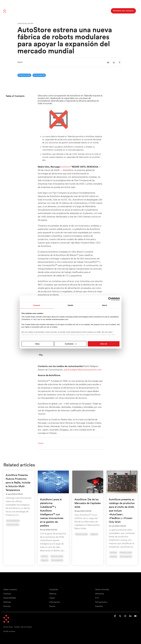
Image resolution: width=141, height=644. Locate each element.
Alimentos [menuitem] (100, 594)
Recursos (82, 11)
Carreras (104, 4)
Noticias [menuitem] (7, 602)
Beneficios (60, 11)
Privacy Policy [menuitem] (8, 627)
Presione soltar (24, 75)
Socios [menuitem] (52, 606)
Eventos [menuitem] (7, 606)
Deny (37, 344)
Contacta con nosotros (123, 11)
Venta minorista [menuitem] (102, 590)
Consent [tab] (37, 305)
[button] (115, 616)
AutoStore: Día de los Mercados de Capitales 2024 (88, 503)
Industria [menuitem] (99, 606)
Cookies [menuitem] (17, 627)
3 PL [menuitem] (97, 598)
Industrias (36, 11)
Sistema (48, 11)
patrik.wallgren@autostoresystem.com (83, 370)
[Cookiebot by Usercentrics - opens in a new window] (110, 299)
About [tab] (104, 305)
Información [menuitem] (55, 602)
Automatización (13, 521)
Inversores (95, 4)
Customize (71, 344)
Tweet (41, 443)
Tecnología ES (39, 75)
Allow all (104, 344)
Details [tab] (70, 305)
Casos (71, 11)
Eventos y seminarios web (119, 4)
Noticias (78, 4)
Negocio (45, 560)
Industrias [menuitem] (54, 590)
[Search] (107, 11)
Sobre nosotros (97, 11)
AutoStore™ (66, 167)
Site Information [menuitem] (26, 627)
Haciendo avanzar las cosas (63, 4)
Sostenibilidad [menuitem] (10, 598)
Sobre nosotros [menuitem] (10, 590)
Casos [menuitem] (52, 598)
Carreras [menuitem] (7, 594)
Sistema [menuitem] (53, 594)
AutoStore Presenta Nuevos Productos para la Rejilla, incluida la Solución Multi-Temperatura (18, 483)
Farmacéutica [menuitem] (101, 602)
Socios (86, 4)
